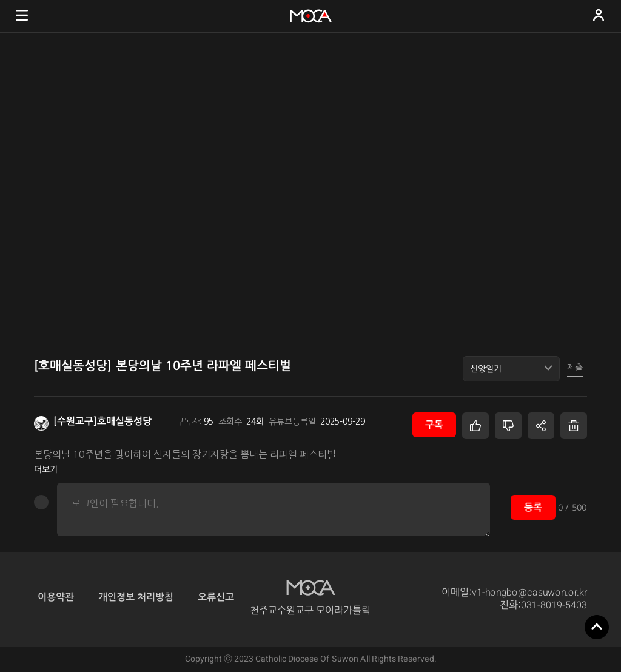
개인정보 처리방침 (136, 597)
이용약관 (56, 597)
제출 (575, 368)
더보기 (46, 469)
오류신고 (216, 597)
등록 (533, 507)
